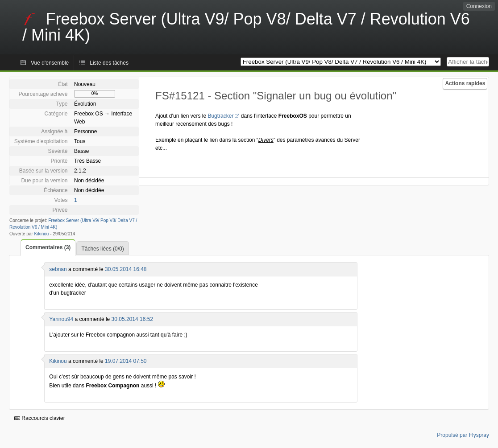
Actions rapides (465, 83)
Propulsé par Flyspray (463, 435)
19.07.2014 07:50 (126, 361)
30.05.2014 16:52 (132, 319)
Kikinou (42, 234)
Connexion (479, 6)
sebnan (58, 269)
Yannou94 (61, 319)
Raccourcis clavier (40, 418)
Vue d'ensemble (50, 63)
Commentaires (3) (48, 247)
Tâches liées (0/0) (102, 249)
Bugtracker (220, 116)
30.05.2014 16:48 (126, 269)
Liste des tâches (109, 63)
